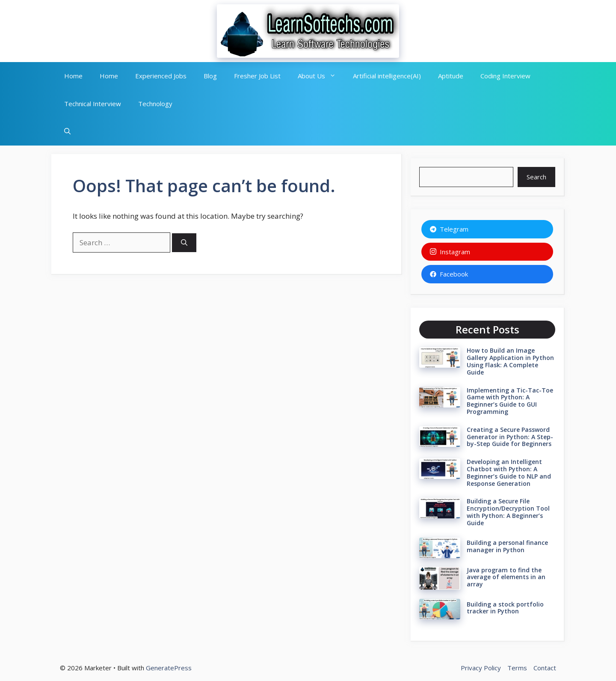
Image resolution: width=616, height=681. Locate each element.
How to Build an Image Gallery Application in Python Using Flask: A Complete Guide (510, 361)
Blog (210, 76)
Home (73, 76)
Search (536, 177)
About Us (321, 76)
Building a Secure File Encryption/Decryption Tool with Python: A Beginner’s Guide (508, 512)
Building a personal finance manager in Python (507, 546)
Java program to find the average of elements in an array (506, 577)
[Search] (184, 243)
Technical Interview (93, 104)
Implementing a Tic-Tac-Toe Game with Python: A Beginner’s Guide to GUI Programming (510, 401)
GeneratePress (169, 668)
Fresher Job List (257, 76)
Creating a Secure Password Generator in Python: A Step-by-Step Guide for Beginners (510, 437)
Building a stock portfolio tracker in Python (505, 608)
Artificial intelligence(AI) (387, 76)
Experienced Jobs (161, 76)
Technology (155, 104)
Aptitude (451, 76)
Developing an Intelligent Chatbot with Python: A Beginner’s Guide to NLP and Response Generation (509, 472)
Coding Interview (505, 76)
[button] (67, 132)
